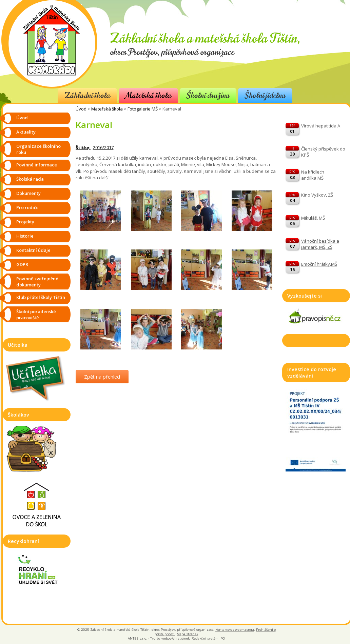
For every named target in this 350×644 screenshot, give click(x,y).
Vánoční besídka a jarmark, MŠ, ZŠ (320, 244)
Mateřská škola (148, 95)
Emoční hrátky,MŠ (319, 264)
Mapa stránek (187, 634)
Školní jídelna (265, 95)
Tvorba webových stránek (170, 638)
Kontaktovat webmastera (235, 630)
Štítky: (83, 147)
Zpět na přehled (102, 377)
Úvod (81, 109)
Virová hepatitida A (321, 126)
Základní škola (87, 95)
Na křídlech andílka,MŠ (313, 175)
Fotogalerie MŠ (143, 109)
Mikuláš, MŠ (313, 218)
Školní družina (208, 95)
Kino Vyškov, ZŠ (317, 195)
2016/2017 (103, 147)
